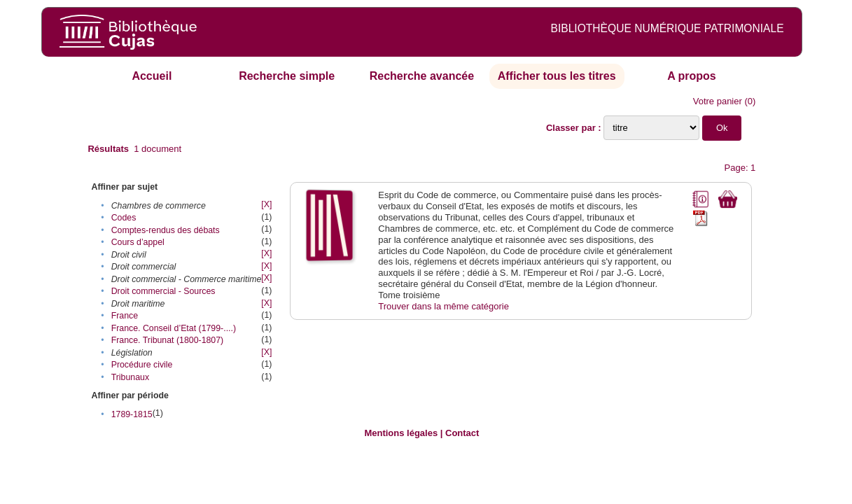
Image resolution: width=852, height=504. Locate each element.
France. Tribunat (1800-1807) (168, 340)
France (125, 316)
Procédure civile (142, 365)
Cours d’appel (138, 242)
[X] (266, 204)
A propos (692, 76)
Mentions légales (401, 433)
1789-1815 (132, 414)
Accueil (152, 76)
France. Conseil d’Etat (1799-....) (174, 328)
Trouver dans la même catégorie (444, 306)
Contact (462, 433)
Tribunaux (130, 377)
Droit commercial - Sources (163, 291)
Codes (124, 218)
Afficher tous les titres (557, 76)
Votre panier (718, 101)
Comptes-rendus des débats (166, 230)
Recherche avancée (422, 76)
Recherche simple (287, 76)
